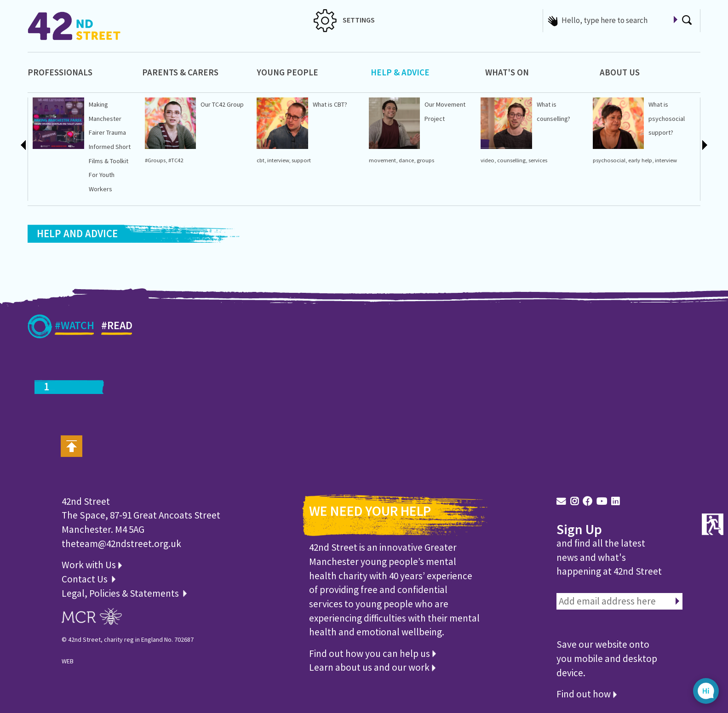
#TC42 (176, 160)
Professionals (60, 72)
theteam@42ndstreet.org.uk (121, 544)
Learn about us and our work (372, 667)
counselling (511, 160)
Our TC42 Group (222, 104)
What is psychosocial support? (667, 118)
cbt (261, 160)
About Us (620, 72)
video (487, 160)
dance (406, 160)
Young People (287, 72)
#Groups (155, 160)
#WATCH (75, 327)
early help (640, 160)
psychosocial (609, 160)
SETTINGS (344, 20)
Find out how (587, 694)
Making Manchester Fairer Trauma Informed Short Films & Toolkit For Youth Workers (110, 147)
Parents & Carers (180, 72)
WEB (68, 661)
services (538, 160)
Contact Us (86, 579)
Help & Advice (400, 72)
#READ (117, 327)
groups (425, 160)
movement (382, 160)
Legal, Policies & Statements (124, 593)
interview (278, 160)
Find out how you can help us (373, 653)
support (301, 160)
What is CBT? (330, 104)
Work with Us (92, 565)
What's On (507, 72)
